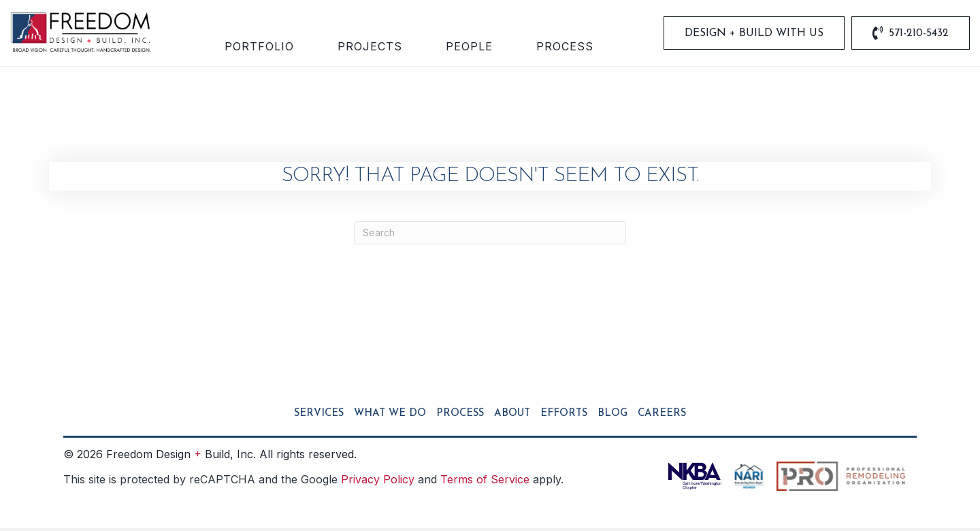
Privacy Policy (378, 481)
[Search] (490, 235)
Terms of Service (485, 481)
